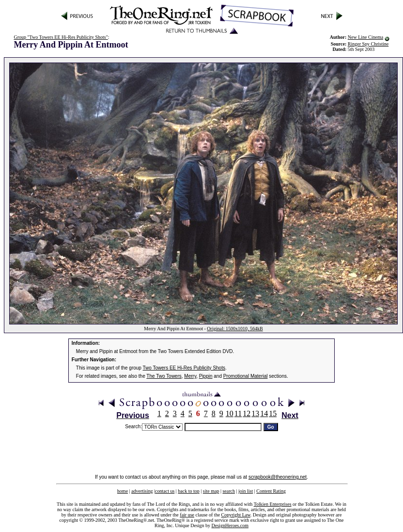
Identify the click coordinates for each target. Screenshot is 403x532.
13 (255, 413)
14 (264, 413)
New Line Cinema (365, 37)
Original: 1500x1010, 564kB (235, 329)
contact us (165, 491)
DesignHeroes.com (230, 525)
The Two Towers (164, 376)
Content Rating (271, 491)
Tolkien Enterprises (273, 504)
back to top (188, 491)
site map (211, 491)
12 (247, 413)
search (229, 491)
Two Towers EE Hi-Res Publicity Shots (184, 368)
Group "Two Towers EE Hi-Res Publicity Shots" (61, 37)
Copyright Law (236, 515)
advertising (142, 491)
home (123, 491)
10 (230, 413)
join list (246, 491)
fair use (187, 515)
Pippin (206, 376)
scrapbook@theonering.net (278, 477)
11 (238, 413)
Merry (190, 376)
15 (273, 413)
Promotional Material (246, 376)
